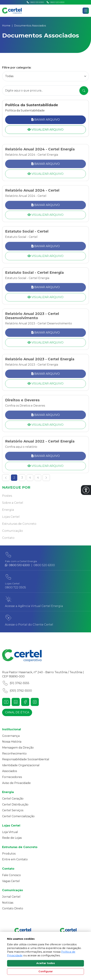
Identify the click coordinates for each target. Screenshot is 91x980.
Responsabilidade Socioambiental (26, 759)
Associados (10, 771)
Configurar (46, 971)
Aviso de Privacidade (16, 783)
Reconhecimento (14, 754)
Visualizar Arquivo (45, 130)
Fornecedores (12, 777)
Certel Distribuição (15, 805)
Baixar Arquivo (46, 120)
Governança (11, 736)
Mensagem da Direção (18, 748)
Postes (7, 502)
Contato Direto (13, 908)
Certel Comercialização (18, 816)
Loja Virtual (10, 832)
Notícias (8, 903)
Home (6, 26)
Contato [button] (8, 544)
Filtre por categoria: (17, 68)
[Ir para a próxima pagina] (46, 478)
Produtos (9, 854)
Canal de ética (17, 712)
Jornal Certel (11, 897)
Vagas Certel (11, 881)
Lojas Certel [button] (11, 523)
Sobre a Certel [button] (13, 509)
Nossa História (12, 742)
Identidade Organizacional (21, 765)
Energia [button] (8, 516)
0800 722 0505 (15, 587)
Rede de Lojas (12, 838)
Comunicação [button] (13, 537)
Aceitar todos (46, 963)
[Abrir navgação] (86, 11)
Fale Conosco (11, 875)
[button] (86, 490)
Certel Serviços (13, 810)
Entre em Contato (15, 859)
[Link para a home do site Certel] (45, 655)
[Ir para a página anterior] (6, 478)
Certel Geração (13, 799)
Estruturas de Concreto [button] (19, 530)
